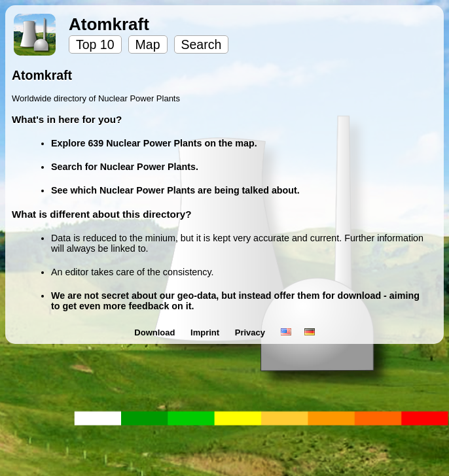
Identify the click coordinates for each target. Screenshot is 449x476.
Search (202, 44)
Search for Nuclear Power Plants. (125, 167)
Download (156, 332)
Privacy (251, 332)
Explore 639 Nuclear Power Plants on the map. (154, 143)
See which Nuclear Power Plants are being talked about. (175, 190)
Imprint (206, 332)
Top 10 (95, 44)
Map (148, 44)
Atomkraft (109, 24)
